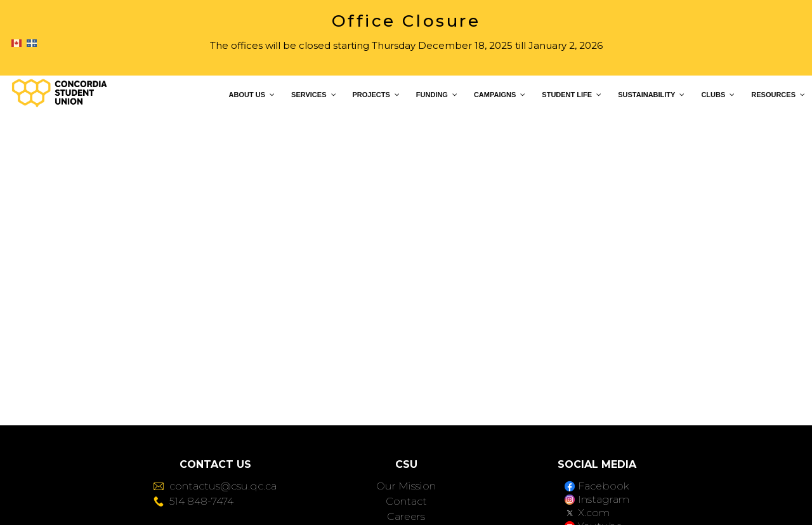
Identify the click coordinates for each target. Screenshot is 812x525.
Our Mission (406, 486)
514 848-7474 (193, 501)
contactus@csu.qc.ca (215, 486)
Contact (406, 501)
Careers (406, 516)
